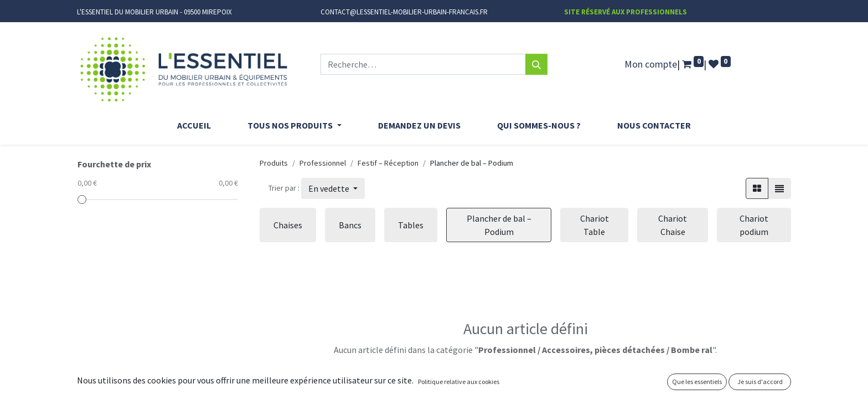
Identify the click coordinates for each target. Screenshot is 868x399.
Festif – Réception (388, 163)
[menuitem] (194, 125)
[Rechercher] (536, 64)
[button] (333, 188)
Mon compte (651, 64)
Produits (274, 163)
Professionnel (323, 163)
